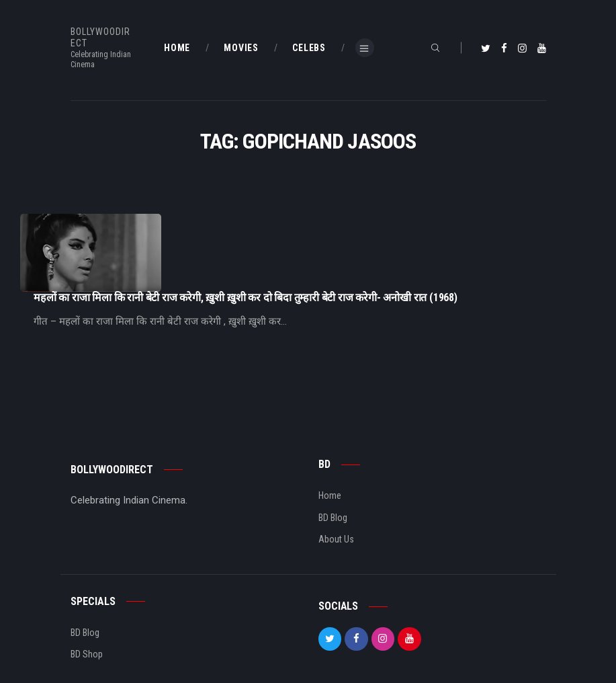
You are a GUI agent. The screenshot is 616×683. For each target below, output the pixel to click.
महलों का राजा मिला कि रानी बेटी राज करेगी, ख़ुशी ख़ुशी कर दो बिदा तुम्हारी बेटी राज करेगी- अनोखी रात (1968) (380, 220)
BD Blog (333, 477)
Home (330, 455)
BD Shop (87, 614)
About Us (336, 499)
